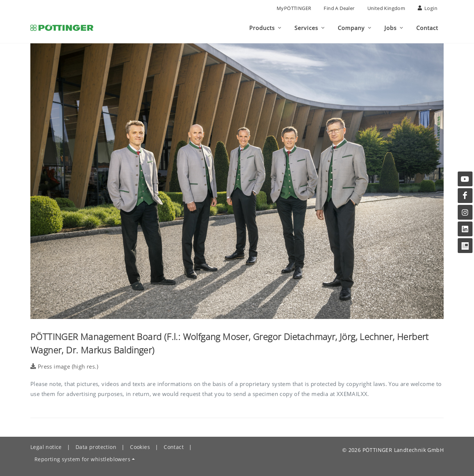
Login (428, 8)
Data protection (96, 447)
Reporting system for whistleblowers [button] (82, 459)
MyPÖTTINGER (294, 8)
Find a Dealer (339, 8)
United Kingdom (386, 8)
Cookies (140, 447)
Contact (174, 447)
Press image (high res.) (64, 366)
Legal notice (46, 447)
